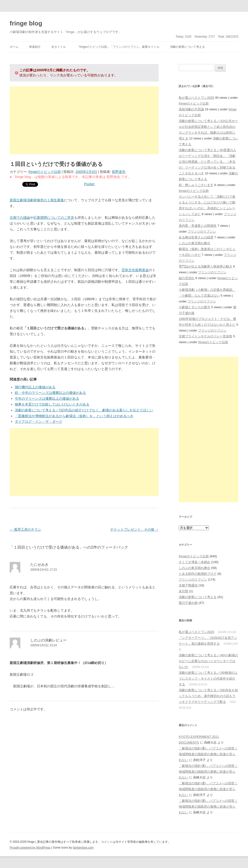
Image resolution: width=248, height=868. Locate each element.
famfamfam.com (83, 848)
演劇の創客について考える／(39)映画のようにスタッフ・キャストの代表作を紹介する (208, 678)
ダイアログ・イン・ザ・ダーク (39, 422)
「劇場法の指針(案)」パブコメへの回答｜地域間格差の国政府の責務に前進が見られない (208, 754)
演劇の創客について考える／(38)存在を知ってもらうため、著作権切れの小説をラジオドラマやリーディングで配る (208, 696)
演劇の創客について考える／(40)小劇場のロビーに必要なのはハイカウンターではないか (208, 661)
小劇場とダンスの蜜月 (194, 307)
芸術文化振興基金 (135, 270)
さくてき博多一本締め (194, 562)
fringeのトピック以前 (45, 172)
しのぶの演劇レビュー (48, 640)
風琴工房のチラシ (25, 529)
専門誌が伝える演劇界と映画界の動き (205, 266)
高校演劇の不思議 (191, 109)
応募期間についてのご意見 (54, 218)
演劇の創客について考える (187, 47)
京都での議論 (20, 218)
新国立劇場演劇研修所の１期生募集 (37, 200)
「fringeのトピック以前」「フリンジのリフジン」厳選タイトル (118, 47)
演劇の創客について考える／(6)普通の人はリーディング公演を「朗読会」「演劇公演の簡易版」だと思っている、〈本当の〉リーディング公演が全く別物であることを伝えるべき (207, 162)
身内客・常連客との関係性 (198, 226)
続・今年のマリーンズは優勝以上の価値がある (50, 393)
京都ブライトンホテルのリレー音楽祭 (205, 336)
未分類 (183, 591)
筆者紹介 (35, 47)
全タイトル (59, 47)
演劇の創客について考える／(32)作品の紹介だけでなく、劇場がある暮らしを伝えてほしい (84, 410)
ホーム (14, 47)
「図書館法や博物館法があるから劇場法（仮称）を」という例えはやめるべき (74, 416)
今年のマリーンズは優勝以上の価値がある (47, 398)
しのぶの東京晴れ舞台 (194, 243)
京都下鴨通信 (188, 585)
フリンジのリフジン (202, 231)
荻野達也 (119, 172)
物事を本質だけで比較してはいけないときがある (52, 404)
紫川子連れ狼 (188, 603)
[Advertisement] (84, 120)
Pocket (89, 184)
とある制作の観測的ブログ (198, 574)
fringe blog (26, 23)
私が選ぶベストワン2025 (196, 98)
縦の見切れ (187, 278)
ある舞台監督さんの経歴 (196, 237)
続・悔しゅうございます (196, 185)
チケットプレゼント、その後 (134, 529)
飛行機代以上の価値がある (35, 387)
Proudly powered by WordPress (30, 848)
